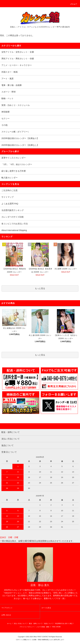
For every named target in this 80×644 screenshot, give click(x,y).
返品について (49, 623)
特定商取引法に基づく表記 (64, 623)
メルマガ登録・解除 (43, 627)
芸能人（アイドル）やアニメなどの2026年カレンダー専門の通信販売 (40, 27)
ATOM (58, 627)
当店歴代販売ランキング (13, 210)
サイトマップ (8, 197)
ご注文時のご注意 (10, 190)
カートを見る (46, 608)
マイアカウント (7, 608)
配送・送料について (36, 623)
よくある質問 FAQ (10, 204)
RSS (54, 627)
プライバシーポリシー (27, 627)
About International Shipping (14, 230)
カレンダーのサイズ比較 (13, 217)
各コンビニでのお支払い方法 (15, 224)
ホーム (9, 623)
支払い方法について (20, 623)
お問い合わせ (6, 615)
